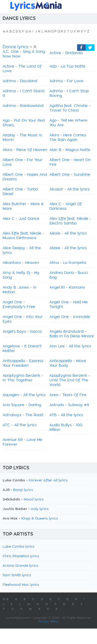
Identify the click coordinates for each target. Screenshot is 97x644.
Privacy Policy (48, 621)
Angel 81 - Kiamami (67, 288)
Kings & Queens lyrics (40, 519)
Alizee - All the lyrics (68, 248)
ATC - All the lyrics (20, 425)
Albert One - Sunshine (70, 175)
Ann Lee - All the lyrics (70, 346)
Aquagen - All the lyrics (24, 395)
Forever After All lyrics (48, 480)
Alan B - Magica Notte (70, 150)
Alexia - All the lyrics (68, 233)
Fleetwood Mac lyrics (21, 585)
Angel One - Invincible (70, 317)
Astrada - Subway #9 (69, 405)
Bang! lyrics (23, 490)
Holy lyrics (40, 509)
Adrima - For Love (66, 81)
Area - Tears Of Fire (68, 395)
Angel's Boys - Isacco (22, 332)
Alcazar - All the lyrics (69, 189)
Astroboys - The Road (23, 415)
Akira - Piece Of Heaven (25, 150)
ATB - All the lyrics (66, 415)
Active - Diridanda (66, 53)
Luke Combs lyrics (18, 547)
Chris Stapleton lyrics (21, 556)
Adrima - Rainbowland (23, 106)
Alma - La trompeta (68, 263)
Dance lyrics (15, 47)
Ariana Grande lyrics (20, 566)
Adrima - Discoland (20, 81)
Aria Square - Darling (22, 405)
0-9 (6, 599)
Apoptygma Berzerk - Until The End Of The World (70, 380)
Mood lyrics (34, 500)
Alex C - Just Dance (21, 219)
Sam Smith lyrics (17, 575)
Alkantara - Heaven (21, 263)
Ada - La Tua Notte (67, 66)
